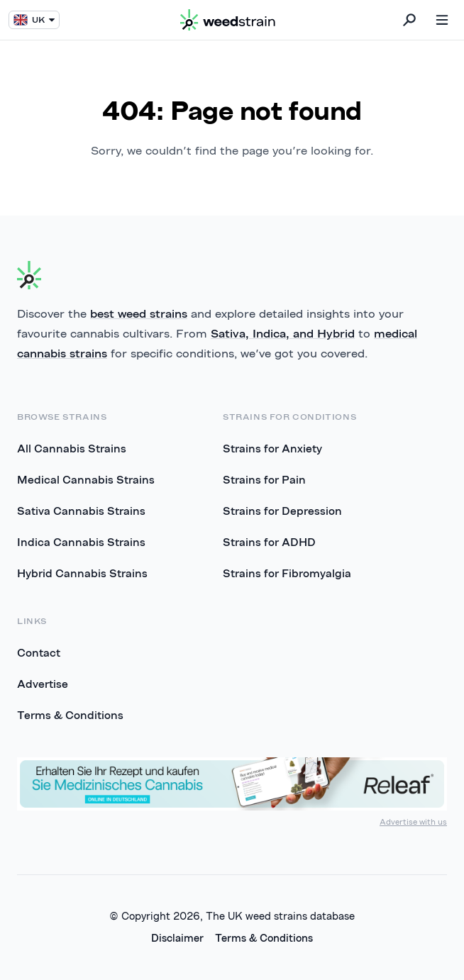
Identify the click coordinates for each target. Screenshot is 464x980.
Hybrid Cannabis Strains (82, 573)
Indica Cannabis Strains (81, 542)
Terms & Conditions (70, 715)
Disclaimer (177, 938)
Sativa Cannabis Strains (81, 511)
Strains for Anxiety (272, 448)
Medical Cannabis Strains (86, 479)
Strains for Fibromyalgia (287, 573)
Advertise (43, 684)
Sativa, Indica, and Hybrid (283, 333)
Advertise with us (413, 822)
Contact (39, 652)
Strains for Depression (282, 511)
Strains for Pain (264, 479)
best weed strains (139, 313)
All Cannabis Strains (72, 448)
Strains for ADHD (269, 542)
